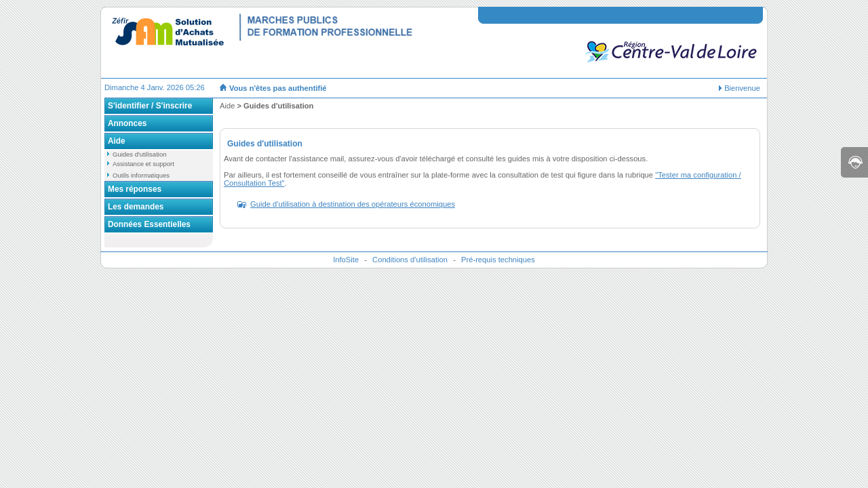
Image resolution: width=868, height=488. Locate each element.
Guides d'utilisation (139, 154)
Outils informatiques (141, 175)
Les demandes (136, 207)
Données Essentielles (149, 224)
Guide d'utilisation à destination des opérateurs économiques (353, 204)
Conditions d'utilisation (410, 260)
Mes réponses (135, 189)
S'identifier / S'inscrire (150, 106)
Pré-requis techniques (498, 260)
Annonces (127, 123)
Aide (117, 141)
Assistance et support (143, 164)
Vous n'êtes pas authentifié (278, 88)
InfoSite (346, 260)
